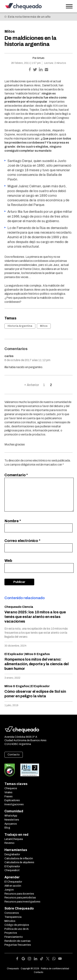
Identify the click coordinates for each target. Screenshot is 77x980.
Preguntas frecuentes (18, 945)
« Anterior (32, 385)
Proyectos (11, 933)
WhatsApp (11, 816)
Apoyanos (11, 824)
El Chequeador (13, 882)
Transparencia (13, 917)
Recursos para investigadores (22, 902)
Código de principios (17, 925)
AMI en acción (13, 886)
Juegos (9, 890)
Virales (8, 792)
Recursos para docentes (19, 894)
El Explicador (14, 654)
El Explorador (12, 866)
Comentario (16, 475)
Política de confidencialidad (55, 969)
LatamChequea (14, 839)
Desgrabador (12, 854)
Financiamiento (14, 937)
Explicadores (12, 800)
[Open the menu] (69, 6)
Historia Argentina (20, 326)
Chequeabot (12, 870)
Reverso (9, 843)
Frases (9, 796)
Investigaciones (14, 804)
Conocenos (12, 913)
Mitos (10, 31)
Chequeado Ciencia (19, 607)
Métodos (10, 921)
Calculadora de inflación (19, 858)
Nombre (13, 521)
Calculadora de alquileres (19, 862)
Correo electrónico (22, 541)
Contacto (14, 755)
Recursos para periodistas (20, 898)
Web (8, 561)
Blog (7, 828)
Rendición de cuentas (17, 941)
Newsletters (12, 820)
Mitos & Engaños (37, 654)
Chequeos (11, 788)
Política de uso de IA (17, 929)
